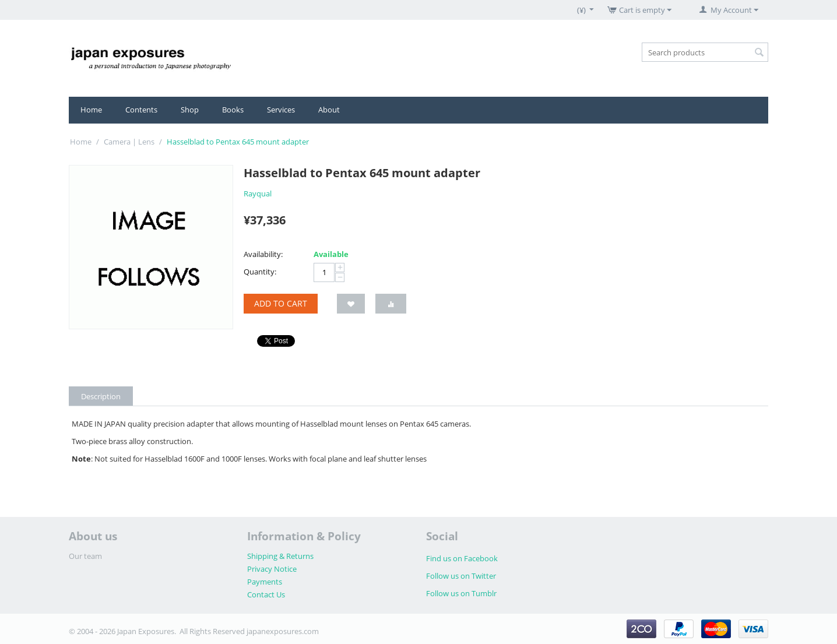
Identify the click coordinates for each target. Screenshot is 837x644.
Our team (85, 556)
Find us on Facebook (462, 558)
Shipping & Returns (280, 556)
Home (91, 110)
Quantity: (260, 272)
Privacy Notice (272, 569)
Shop (190, 110)
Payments (265, 582)
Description (101, 396)
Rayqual (258, 193)
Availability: (263, 254)
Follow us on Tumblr (461, 593)
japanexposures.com (283, 631)
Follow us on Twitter (461, 576)
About (329, 110)
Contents (141, 110)
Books (233, 110)
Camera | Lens (129, 142)
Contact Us (266, 594)
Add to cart (281, 303)
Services (281, 110)
